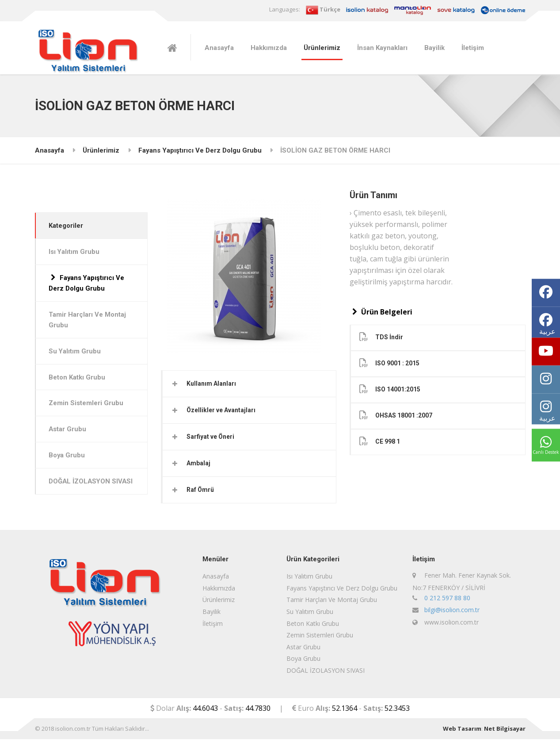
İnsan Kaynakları (382, 48)
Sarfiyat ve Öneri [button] (211, 437)
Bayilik (434, 48)
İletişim (473, 48)
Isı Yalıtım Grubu (75, 252)
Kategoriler (67, 226)
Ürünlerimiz (322, 48)
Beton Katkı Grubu (78, 379)
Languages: (285, 9)
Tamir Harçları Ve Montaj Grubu (88, 321)
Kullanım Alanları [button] (212, 383)
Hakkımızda (269, 48)
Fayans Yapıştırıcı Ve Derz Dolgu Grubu (200, 150)
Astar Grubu (69, 431)
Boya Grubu (68, 457)
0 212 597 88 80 (447, 599)
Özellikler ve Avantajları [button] (221, 410)
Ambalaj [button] (199, 464)
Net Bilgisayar (505, 730)
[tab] (250, 384)
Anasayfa (219, 48)
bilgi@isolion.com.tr (452, 611)
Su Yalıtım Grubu (76, 353)
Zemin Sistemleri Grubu (87, 405)
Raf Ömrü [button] (201, 491)
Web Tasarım (462, 730)
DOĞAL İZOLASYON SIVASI (81, 489)
